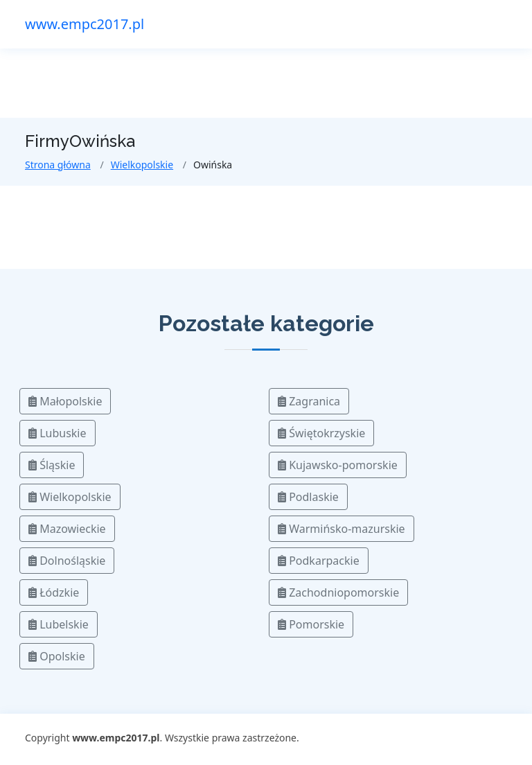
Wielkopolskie (142, 165)
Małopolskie (65, 401)
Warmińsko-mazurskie (342, 529)
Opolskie (57, 656)
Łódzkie (54, 592)
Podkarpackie (319, 561)
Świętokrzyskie (321, 433)
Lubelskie (59, 624)
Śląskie (52, 465)
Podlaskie (308, 497)
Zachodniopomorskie (338, 592)
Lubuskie (57, 433)
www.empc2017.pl (85, 24)
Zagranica (309, 401)
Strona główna (58, 165)
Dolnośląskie (67, 561)
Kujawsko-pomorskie (338, 465)
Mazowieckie (67, 529)
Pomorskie (311, 624)
